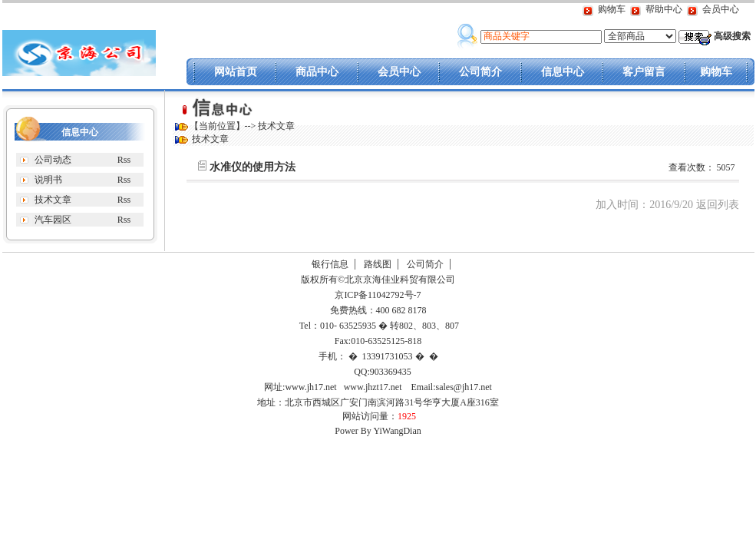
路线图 (378, 264)
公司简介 (480, 72)
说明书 (48, 180)
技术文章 (53, 200)
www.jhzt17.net (373, 387)
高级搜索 (732, 36)
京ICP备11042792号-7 (376, 295)
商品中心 (317, 72)
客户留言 (644, 72)
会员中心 (721, 9)
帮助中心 (664, 9)
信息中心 (563, 72)
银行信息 (330, 264)
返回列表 (718, 205)
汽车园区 (53, 220)
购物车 (612, 9)
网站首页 (236, 72)
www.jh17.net (310, 387)
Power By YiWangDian (378, 431)
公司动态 (53, 160)
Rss (124, 160)
